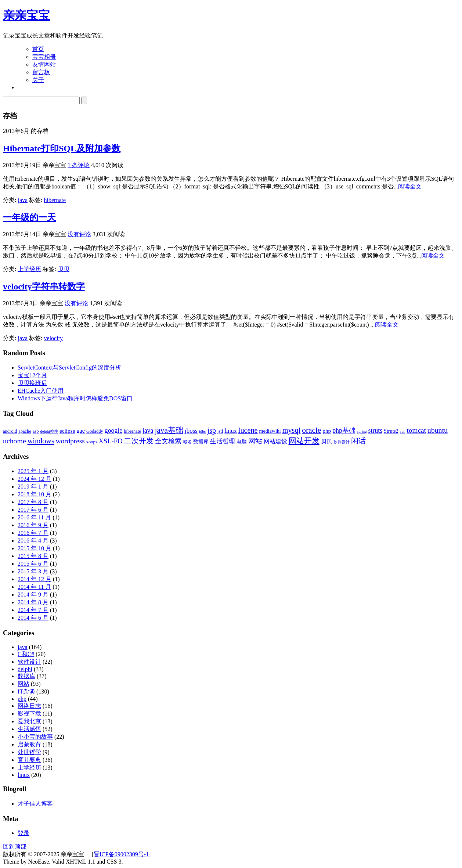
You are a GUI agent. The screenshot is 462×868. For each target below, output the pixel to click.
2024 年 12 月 (35, 479)
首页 (38, 49)
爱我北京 (29, 721)
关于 (38, 80)
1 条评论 (79, 165)
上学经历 (29, 269)
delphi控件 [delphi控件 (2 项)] (49, 431)
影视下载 (29, 714)
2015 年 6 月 (33, 564)
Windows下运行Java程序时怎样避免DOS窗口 (75, 398)
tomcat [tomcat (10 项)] (416, 430)
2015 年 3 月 (33, 571)
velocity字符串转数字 (44, 287)
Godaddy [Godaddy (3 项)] (95, 431)
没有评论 (79, 234)
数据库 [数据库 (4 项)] (201, 442)
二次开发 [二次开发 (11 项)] (139, 441)
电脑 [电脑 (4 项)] (242, 442)
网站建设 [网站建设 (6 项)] (275, 441)
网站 (24, 684)
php (22, 699)
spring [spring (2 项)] (362, 431)
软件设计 (29, 662)
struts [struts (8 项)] (376, 431)
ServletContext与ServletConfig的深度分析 (69, 368)
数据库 (26, 676)
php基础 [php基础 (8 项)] (344, 431)
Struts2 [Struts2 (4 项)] (391, 431)
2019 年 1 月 (33, 487)
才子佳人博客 (35, 804)
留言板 (41, 72)
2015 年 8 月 (33, 556)
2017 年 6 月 (33, 510)
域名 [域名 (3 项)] (187, 442)
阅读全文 (410, 186)
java (23, 200)
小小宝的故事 (35, 737)
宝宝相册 (44, 57)
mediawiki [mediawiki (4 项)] (270, 431)
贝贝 (64, 269)
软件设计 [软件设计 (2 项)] (342, 442)
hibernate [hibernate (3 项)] (132, 431)
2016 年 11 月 (34, 517)
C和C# (26, 654)
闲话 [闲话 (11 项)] (358, 441)
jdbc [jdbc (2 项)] (202, 431)
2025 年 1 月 (33, 471)
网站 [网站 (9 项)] (255, 441)
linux (24, 775)
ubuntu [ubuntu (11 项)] (438, 430)
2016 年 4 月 (33, 541)
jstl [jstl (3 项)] (220, 431)
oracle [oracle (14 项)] (311, 430)
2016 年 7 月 (33, 533)
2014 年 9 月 (33, 595)
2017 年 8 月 (33, 502)
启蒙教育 (29, 744)
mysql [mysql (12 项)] (292, 430)
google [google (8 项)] (113, 431)
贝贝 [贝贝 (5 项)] (326, 441)
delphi (25, 669)
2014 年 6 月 (33, 618)
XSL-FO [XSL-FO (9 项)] (111, 441)
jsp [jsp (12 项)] (212, 430)
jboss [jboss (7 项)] (191, 431)
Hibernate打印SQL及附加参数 (62, 148)
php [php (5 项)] (327, 431)
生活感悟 (29, 729)
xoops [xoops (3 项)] (92, 442)
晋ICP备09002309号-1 (121, 854)
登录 (24, 833)
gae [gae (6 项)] (81, 431)
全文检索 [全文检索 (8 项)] (168, 441)
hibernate (55, 200)
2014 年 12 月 (35, 579)
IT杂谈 (26, 691)
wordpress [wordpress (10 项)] (70, 441)
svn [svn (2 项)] (403, 431)
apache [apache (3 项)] (25, 431)
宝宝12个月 (32, 375)
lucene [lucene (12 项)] (248, 430)
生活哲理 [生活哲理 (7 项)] (223, 441)
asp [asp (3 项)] (36, 431)
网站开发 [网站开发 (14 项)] (304, 441)
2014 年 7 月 (33, 610)
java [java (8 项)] (148, 431)
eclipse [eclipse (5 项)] (67, 431)
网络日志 (29, 706)
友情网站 (44, 64)
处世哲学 (29, 752)
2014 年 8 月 (33, 602)
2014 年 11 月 (34, 587)
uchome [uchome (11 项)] (15, 441)
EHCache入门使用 (41, 391)
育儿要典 (29, 760)
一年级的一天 (29, 217)
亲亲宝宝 (26, 15)
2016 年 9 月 (33, 525)
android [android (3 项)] (10, 431)
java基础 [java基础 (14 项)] (169, 430)
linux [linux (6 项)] (231, 431)
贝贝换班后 (32, 383)
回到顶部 (15, 847)
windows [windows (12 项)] (41, 441)
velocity (54, 338)
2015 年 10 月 (35, 548)
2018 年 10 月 (35, 494)
